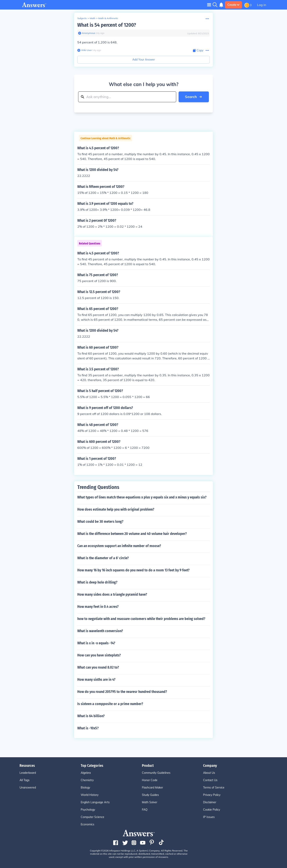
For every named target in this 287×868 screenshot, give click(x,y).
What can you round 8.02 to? (98, 667)
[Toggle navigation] (209, 5)
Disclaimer (210, 802)
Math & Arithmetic (108, 18)
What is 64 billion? (91, 716)
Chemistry (87, 780)
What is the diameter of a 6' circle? (103, 558)
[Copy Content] (198, 51)
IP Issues (209, 817)
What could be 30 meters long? (100, 522)
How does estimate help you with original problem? (116, 509)
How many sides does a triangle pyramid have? (112, 594)
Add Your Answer (144, 60)
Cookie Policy (212, 810)
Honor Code (150, 780)
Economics (87, 824)
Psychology (88, 810)
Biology (85, 788)
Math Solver (150, 802)
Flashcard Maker (152, 788)
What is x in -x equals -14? (96, 643)
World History (90, 795)
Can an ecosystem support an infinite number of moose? (119, 546)
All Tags (25, 780)
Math (92, 18)
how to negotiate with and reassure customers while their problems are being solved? (141, 619)
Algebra (86, 773)
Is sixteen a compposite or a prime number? (110, 704)
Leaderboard (28, 773)
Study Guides (150, 795)
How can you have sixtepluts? (99, 655)
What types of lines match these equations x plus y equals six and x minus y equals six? (142, 497)
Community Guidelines (156, 773)
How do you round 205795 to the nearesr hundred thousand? (122, 692)
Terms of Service (214, 788)
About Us (209, 773)
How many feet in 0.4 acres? (98, 607)
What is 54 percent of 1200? (107, 25)
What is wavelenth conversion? (100, 631)
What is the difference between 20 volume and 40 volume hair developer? (132, 534)
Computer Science (92, 817)
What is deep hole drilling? (97, 582)
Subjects (82, 18)
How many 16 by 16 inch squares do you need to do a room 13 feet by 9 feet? (133, 570)
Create (233, 5)
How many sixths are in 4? (96, 680)
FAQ (145, 810)
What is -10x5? (88, 728)
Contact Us (210, 780)
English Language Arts (95, 802)
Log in (262, 5)
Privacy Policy (212, 795)
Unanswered (28, 788)
